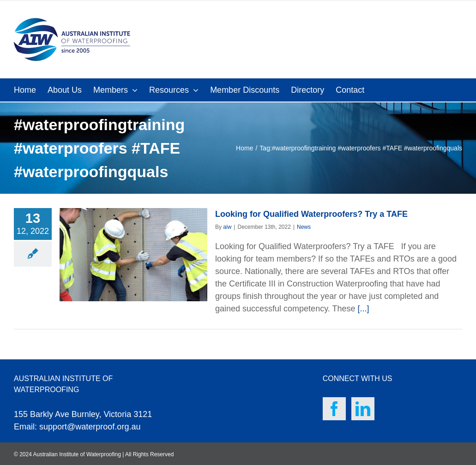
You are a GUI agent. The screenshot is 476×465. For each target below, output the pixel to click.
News (304, 227)
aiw (227, 227)
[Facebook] (334, 409)
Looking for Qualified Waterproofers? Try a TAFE (311, 214)
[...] (364, 309)
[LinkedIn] (363, 409)
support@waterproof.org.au (90, 427)
